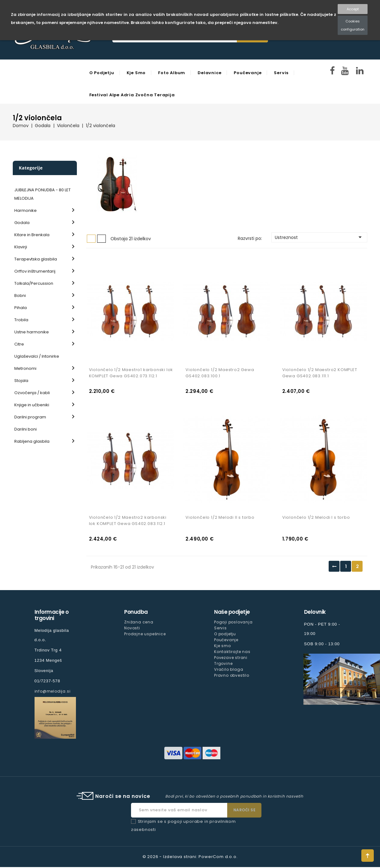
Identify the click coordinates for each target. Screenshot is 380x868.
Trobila (21, 320)
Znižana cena (139, 623)
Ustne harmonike (32, 332)
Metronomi (25, 368)
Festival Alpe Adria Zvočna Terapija (132, 95)
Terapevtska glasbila (36, 259)
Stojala (21, 381)
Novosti (132, 629)
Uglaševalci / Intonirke (37, 356)
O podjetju (102, 73)
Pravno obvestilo (232, 677)
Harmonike (26, 210)
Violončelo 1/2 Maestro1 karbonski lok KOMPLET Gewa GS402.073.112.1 (131, 373)
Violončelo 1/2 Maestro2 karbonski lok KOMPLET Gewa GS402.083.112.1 (128, 521)
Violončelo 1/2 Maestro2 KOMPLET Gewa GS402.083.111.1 (320, 373)
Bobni (20, 296)
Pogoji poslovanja (233, 623)
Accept (353, 9)
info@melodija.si (53, 692)
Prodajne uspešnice (145, 635)
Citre (19, 344)
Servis (281, 73)
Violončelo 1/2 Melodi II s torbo (220, 518)
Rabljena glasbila (32, 441)
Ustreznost (319, 237)
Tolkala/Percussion (34, 283)
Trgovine (223, 665)
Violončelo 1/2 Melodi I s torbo (316, 518)
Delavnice (209, 73)
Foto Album (172, 73)
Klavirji (21, 247)
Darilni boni (26, 429)
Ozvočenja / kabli (32, 393)
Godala (22, 223)
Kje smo (136, 73)
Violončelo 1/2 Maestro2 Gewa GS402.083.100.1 (220, 373)
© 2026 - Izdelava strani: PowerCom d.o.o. (190, 858)
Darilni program (30, 417)
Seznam (101, 239)
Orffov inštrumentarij (35, 271)
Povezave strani (231, 658)
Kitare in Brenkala (32, 235)
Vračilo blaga (229, 671)
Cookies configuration (353, 25)
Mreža (91, 239)
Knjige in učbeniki (32, 405)
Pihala (21, 308)
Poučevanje (248, 73)
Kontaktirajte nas (232, 653)
